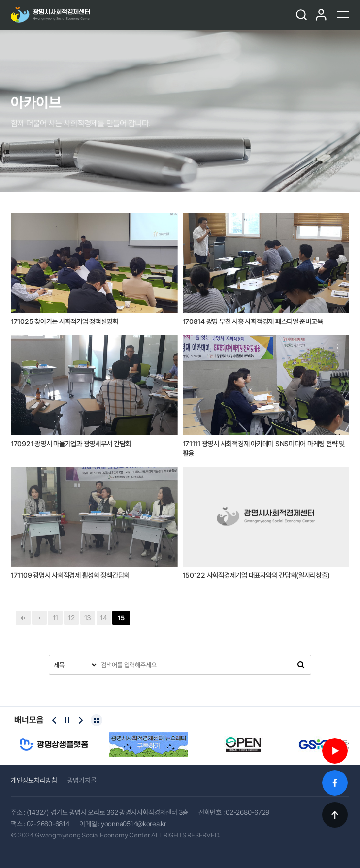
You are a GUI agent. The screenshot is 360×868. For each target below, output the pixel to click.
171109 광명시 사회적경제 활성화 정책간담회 (70, 575)
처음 (23, 618)
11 (55, 618)
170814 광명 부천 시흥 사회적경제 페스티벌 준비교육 (253, 321)
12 (71, 618)
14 (103, 618)
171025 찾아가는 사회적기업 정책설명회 (65, 321)
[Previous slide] (54, 720)
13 (88, 618)
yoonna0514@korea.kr (134, 824)
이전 (39, 618)
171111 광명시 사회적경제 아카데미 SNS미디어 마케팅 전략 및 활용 (264, 449)
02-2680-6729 (247, 812)
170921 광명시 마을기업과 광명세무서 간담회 (71, 444)
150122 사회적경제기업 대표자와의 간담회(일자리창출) (256, 575)
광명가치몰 (82, 780)
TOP (335, 815)
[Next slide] (81, 720)
